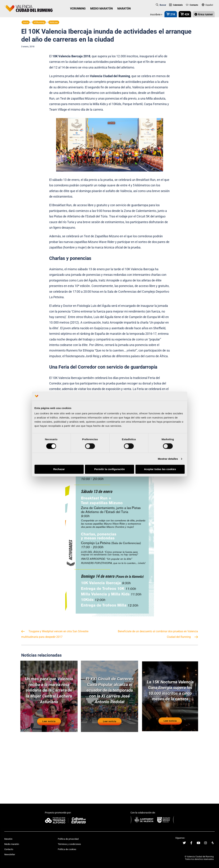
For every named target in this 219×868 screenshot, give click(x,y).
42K (185, 14)
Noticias (54, 22)
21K (171, 14)
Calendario (176, 5)
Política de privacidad (68, 839)
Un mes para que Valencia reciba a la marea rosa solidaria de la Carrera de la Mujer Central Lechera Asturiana (49, 691)
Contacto (192, 5)
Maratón (8, 839)
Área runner (204, 14)
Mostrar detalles (168, 459)
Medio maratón (12, 844)
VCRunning (39, 22)
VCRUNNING (78, 9)
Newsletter (10, 854)
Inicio (26, 22)
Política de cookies (67, 849)
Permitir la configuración (109, 469)
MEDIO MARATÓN (101, 9)
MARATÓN (124, 9)
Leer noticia (49, 717)
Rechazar (59, 469)
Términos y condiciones (69, 844)
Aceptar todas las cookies (160, 469)
